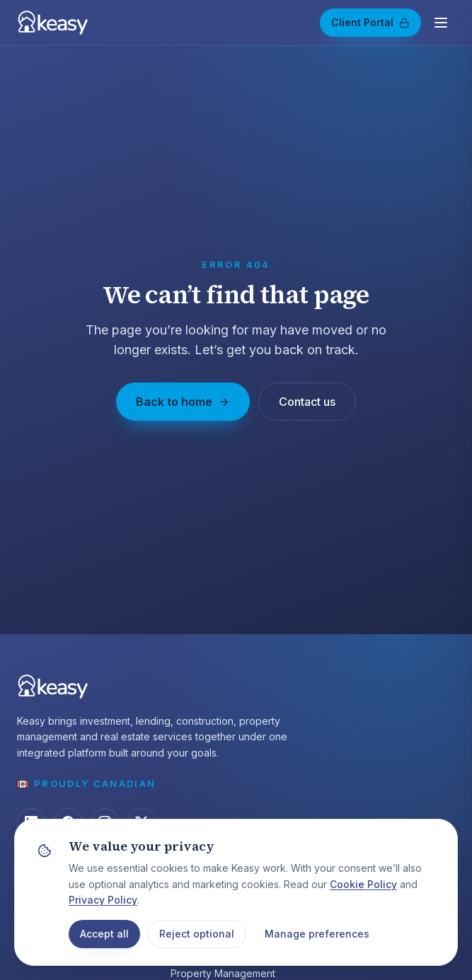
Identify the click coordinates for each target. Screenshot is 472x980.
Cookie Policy (363, 884)
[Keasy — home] (53, 23)
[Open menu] (441, 23)
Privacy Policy (103, 900)
